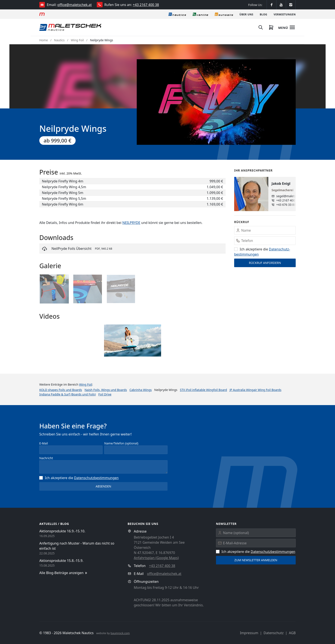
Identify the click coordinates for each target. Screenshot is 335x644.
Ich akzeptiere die (79, 478)
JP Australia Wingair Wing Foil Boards (255, 390)
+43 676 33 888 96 (289, 205)
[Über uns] (246, 14)
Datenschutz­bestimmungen (96, 478)
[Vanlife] (200, 14)
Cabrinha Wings (141, 390)
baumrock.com (120, 633)
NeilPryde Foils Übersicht (71, 249)
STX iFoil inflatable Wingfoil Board (203, 390)
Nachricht (46, 458)
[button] (216, 102)
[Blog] (264, 14)
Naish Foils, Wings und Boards (106, 390)
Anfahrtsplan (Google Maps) (156, 558)
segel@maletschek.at (290, 196)
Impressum (249, 633)
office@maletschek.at (75, 5)
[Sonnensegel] (224, 14)
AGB (292, 633)
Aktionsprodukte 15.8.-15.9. (61, 561)
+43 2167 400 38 (146, 5)
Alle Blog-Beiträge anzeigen (64, 573)
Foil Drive (105, 394)
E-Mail (44, 443)
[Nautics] (177, 14)
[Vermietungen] (285, 14)
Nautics (59, 40)
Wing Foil (77, 40)
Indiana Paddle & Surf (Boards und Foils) (68, 394)
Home (44, 40)
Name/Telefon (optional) (121, 443)
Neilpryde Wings (101, 40)
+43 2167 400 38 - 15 (290, 200)
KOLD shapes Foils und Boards (61, 390)
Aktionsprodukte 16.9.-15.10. (62, 531)
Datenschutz (273, 633)
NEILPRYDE (131, 223)
